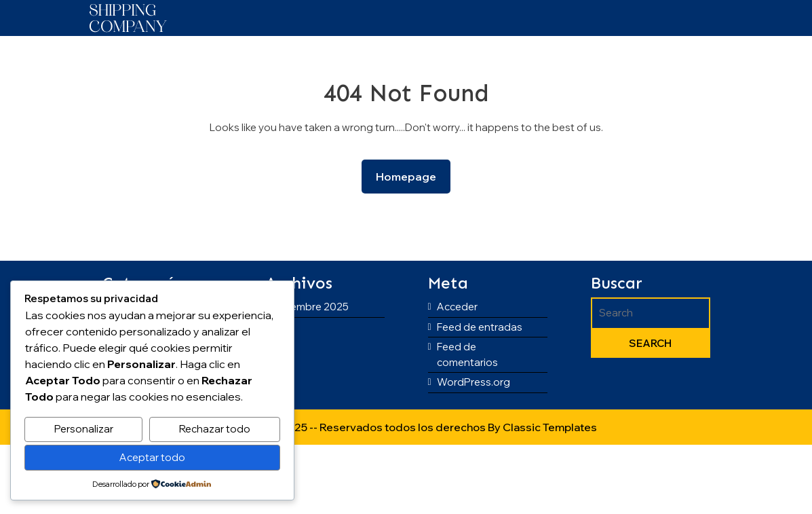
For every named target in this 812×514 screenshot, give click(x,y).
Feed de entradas (480, 327)
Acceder (457, 307)
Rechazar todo (215, 429)
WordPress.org (473, 382)
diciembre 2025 (311, 307)
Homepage (411, 176)
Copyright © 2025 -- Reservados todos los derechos (351, 427)
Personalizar (84, 429)
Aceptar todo (152, 457)
